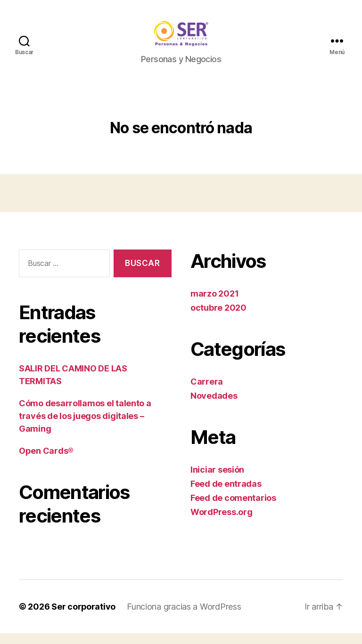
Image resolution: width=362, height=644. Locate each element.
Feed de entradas (226, 495)
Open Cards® (46, 462)
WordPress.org (222, 523)
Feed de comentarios (233, 509)
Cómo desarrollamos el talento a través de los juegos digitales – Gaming (85, 427)
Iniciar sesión (217, 480)
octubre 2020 (218, 318)
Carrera (207, 392)
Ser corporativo (84, 617)
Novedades (214, 407)
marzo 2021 (214, 304)
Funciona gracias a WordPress (184, 617)
